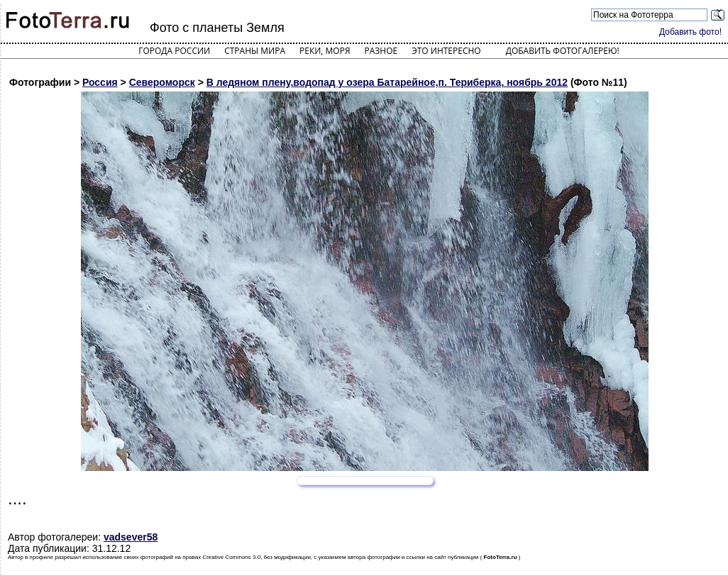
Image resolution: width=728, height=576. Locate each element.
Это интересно (446, 51)
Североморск (162, 82)
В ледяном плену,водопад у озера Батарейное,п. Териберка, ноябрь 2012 (387, 82)
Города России (174, 51)
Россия (100, 82)
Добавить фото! (690, 32)
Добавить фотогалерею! (563, 51)
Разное (381, 51)
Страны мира (255, 51)
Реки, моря (325, 51)
